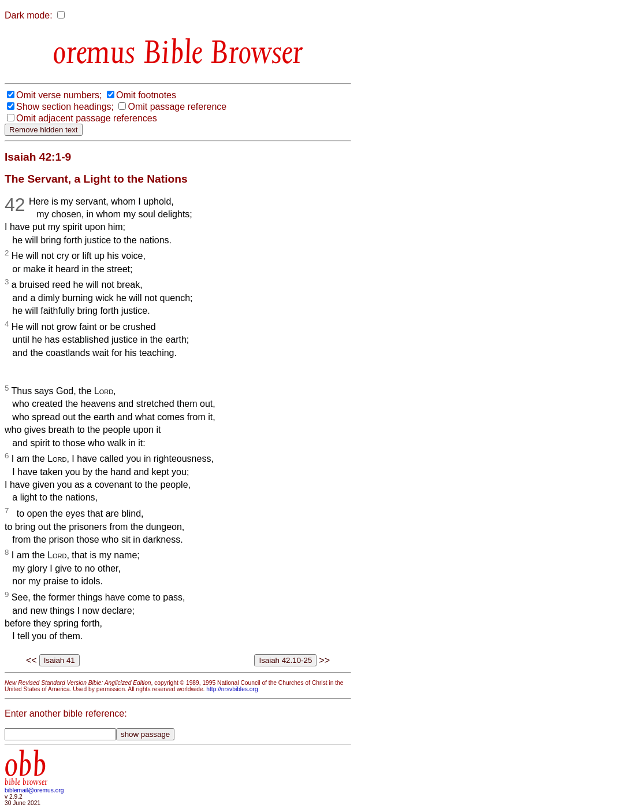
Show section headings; (65, 107)
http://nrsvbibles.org (232, 689)
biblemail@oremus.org (34, 790)
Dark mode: (29, 15)
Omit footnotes (146, 95)
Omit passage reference (177, 107)
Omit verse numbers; (59, 95)
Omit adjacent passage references (87, 118)
